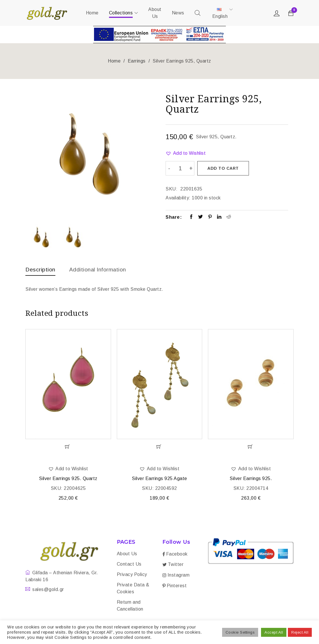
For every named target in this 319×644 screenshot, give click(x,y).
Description (41, 269)
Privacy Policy (132, 575)
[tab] (41, 271)
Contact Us (129, 565)
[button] (186, 153)
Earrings (137, 61)
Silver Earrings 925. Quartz (68, 479)
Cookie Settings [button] (240, 632)
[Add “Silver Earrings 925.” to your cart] (251, 447)
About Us (127, 554)
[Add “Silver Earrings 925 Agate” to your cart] (160, 447)
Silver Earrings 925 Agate (159, 479)
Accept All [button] (274, 632)
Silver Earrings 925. (251, 479)
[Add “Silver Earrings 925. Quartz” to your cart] (68, 447)
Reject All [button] (300, 632)
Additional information (100, 269)
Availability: (178, 197)
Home (114, 61)
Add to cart (223, 168)
